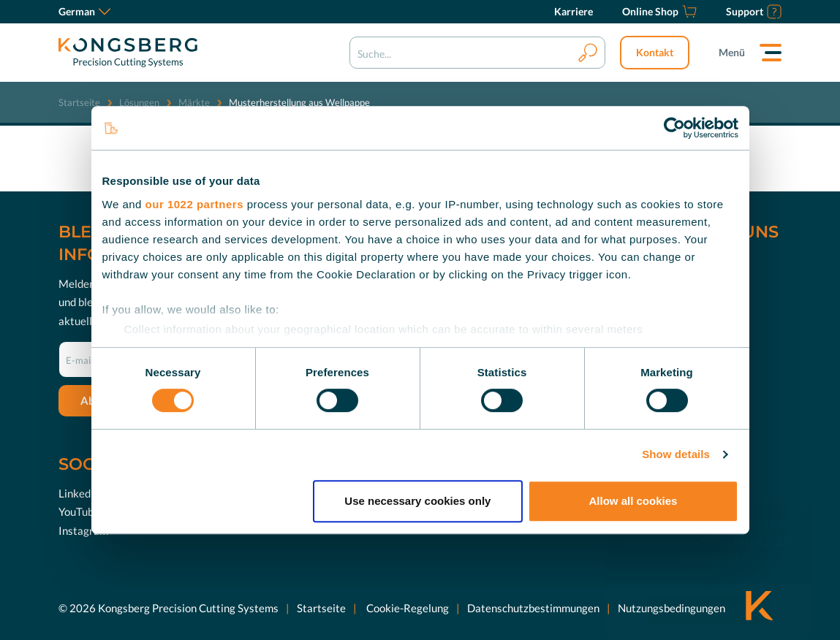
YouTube (79, 511)
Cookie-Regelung (406, 607)
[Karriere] (574, 12)
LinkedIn (79, 492)
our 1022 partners (194, 204)
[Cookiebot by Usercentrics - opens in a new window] (674, 128)
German (84, 11)
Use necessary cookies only (417, 501)
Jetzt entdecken (720, 587)
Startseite (79, 102)
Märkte (194, 102)
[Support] (754, 12)
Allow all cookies (633, 501)
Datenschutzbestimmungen (533, 607)
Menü (732, 52)
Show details (676, 454)
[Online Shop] (659, 12)
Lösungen (139, 102)
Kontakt (655, 52)
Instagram (83, 530)
